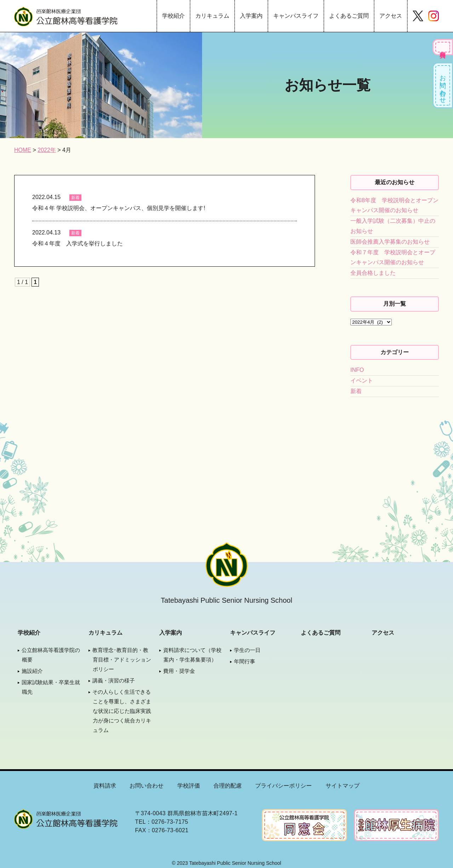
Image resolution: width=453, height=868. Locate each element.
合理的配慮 (228, 786)
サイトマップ (343, 786)
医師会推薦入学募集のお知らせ (390, 242)
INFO (357, 370)
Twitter (418, 16)
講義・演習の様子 (114, 680)
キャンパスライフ (296, 16)
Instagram (434, 16)
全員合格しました (373, 273)
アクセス (391, 16)
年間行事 (245, 661)
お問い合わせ (443, 85)
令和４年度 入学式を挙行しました (78, 243)
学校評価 (189, 786)
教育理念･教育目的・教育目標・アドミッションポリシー (122, 660)
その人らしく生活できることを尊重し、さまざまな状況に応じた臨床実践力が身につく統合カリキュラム (122, 711)
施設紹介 (32, 671)
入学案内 (251, 16)
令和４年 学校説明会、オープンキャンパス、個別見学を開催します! (119, 208)
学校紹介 (173, 16)
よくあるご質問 (349, 16)
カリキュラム (212, 16)
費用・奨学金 (179, 671)
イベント (362, 381)
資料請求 (105, 786)
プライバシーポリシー (283, 786)
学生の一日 (247, 650)
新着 (75, 198)
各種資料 (443, 47)
